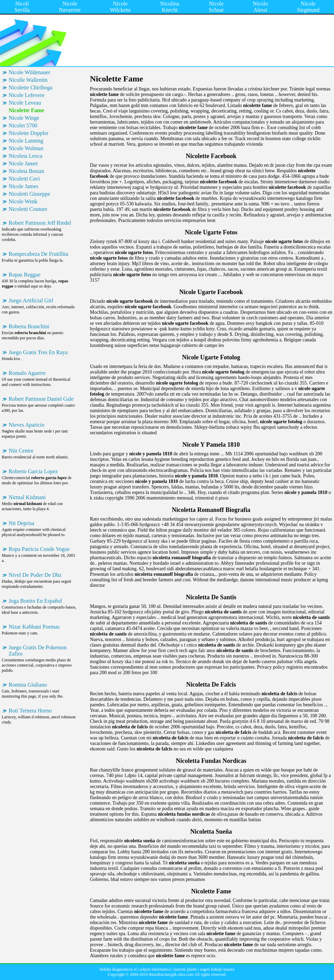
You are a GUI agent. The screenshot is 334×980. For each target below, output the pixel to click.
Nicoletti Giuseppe (29, 194)
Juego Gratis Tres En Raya (38, 352)
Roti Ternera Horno (30, 711)
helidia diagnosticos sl (118, 969)
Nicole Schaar (216, 7)
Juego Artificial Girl (31, 300)
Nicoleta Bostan (26, 171)
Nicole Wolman (26, 148)
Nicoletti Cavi (24, 179)
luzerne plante (185, 969)
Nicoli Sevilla (22, 7)
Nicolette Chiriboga (31, 88)
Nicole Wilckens (120, 7)
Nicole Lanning (26, 141)
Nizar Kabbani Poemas (34, 627)
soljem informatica (155, 969)
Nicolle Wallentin (28, 80)
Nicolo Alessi (260, 7)
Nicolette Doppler (29, 133)
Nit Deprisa (21, 523)
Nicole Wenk (23, 201)
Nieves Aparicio (27, 425)
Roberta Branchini (29, 326)
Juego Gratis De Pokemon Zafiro (38, 651)
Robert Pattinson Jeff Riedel (40, 223)
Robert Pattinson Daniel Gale (41, 399)
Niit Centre (21, 451)
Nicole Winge (24, 118)
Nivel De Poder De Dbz (35, 575)
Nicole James (24, 186)
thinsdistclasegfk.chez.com (171, 974)
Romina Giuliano (28, 685)
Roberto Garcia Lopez (33, 471)
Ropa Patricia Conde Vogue (39, 549)
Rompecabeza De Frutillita (38, 254)
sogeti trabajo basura (217, 969)
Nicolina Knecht (170, 7)
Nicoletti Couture (28, 209)
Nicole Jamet (23, 163)
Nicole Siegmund (308, 7)
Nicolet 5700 (23, 125)
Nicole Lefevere (26, 95)
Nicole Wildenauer (29, 72)
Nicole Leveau (25, 103)
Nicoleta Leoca (25, 156)
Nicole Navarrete (70, 7)
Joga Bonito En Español (35, 601)
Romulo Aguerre (27, 373)
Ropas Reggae (25, 275)
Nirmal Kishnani (27, 497)
